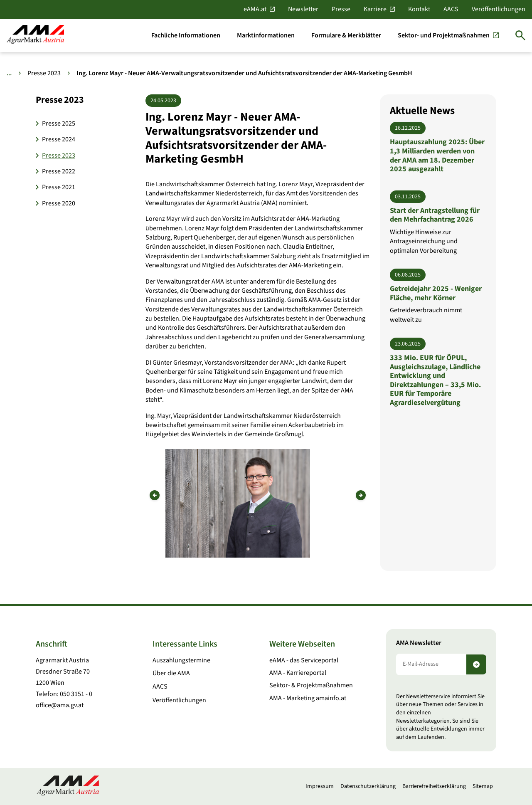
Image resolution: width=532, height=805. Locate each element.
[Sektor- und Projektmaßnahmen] (448, 35)
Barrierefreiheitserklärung (434, 786)
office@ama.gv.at (60, 705)
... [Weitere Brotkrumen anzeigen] (9, 73)
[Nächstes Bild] (361, 495)
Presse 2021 (59, 187)
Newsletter (303, 9)
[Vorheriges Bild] (155, 495)
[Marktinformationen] (266, 35)
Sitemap (483, 786)
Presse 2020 (59, 203)
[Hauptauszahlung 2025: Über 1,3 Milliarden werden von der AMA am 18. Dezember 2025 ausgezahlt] (438, 148)
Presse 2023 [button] (60, 100)
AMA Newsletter (419, 643)
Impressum (320, 786)
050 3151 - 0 (76, 694)
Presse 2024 (59, 139)
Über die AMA (171, 673)
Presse (341, 9)
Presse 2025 (59, 123)
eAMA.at (255, 9)
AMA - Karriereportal (298, 673)
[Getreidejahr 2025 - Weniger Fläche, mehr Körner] (438, 296)
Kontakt (419, 9)
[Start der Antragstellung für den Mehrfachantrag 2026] (438, 223)
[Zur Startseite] (35, 35)
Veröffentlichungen (499, 9)
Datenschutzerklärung (368, 786)
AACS (451, 9)
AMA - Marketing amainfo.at (308, 698)
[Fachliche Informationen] (186, 35)
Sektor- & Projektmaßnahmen (311, 685)
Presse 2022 (59, 171)
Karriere (375, 9)
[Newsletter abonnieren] (476, 664)
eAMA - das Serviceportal (304, 660)
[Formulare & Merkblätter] (346, 35)
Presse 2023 (44, 73)
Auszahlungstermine (181, 660)
